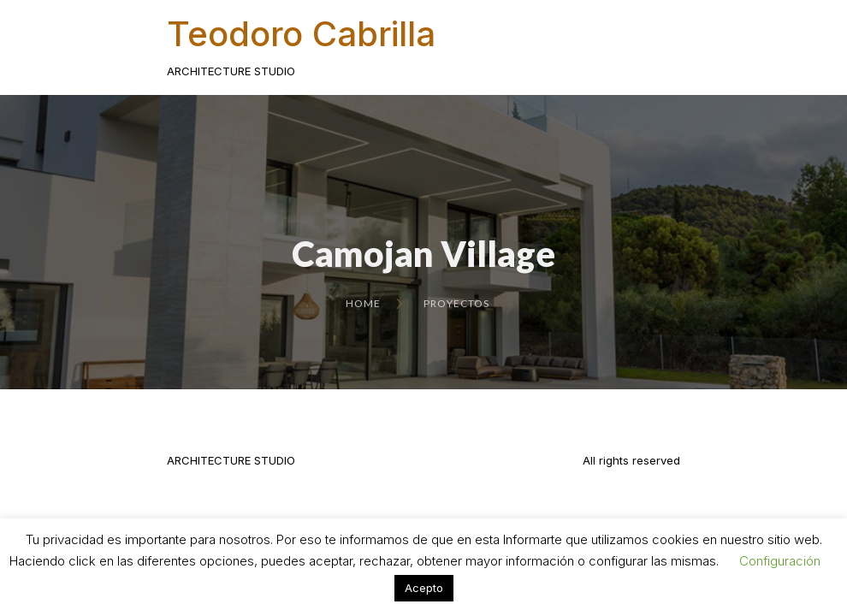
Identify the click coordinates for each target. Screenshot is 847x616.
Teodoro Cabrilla (301, 34)
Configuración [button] (780, 561)
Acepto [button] (424, 588)
